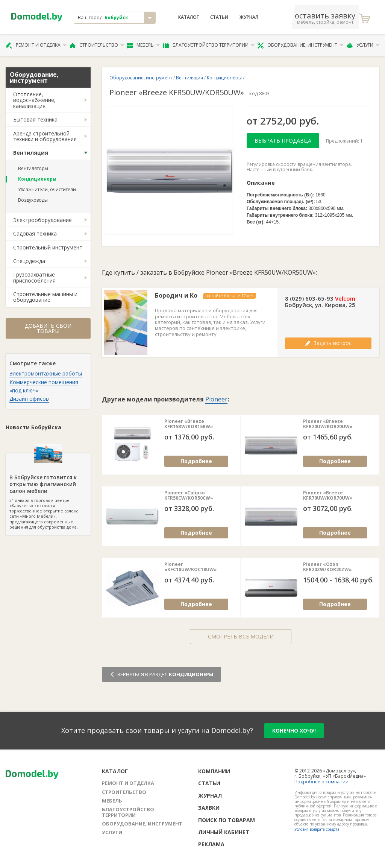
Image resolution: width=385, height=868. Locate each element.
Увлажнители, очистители (47, 189)
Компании (214, 771)
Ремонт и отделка (36, 45)
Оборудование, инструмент (300, 45)
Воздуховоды (33, 200)
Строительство (97, 45)
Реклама (211, 844)
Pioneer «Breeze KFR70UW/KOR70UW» (328, 496)
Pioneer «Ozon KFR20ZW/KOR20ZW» (327, 567)
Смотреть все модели (241, 636)
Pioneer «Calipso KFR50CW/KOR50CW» (189, 496)
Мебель (143, 45)
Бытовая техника (35, 119)
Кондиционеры (37, 179)
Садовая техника (35, 233)
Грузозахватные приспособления (34, 277)
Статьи (219, 17)
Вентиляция (31, 153)
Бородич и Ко (176, 296)
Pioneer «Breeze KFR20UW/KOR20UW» (328, 424)
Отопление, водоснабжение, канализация (34, 100)
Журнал (249, 17)
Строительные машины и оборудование (45, 297)
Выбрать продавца (283, 141)
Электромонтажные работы (46, 373)
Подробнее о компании (321, 782)
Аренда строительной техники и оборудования (45, 136)
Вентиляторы (33, 168)
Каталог (189, 17)
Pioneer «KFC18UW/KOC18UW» (191, 567)
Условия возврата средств (317, 829)
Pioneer (216, 399)
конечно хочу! (294, 730)
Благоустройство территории (209, 45)
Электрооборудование (42, 220)
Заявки (209, 808)
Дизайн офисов (29, 399)
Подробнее (196, 461)
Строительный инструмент (48, 247)
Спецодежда (29, 261)
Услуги (363, 45)
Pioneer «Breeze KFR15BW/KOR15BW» (189, 424)
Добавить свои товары (48, 328)
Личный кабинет (224, 832)
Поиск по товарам (227, 820)
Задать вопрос (328, 343)
